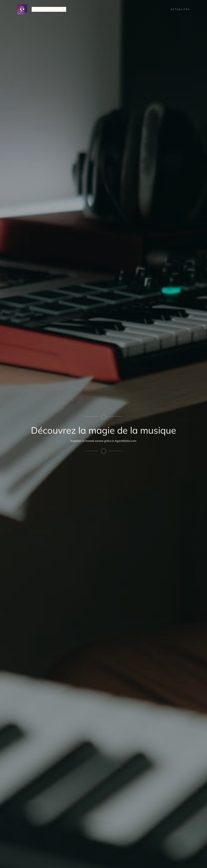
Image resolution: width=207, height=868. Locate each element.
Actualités (180, 9)
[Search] (49, 9)
